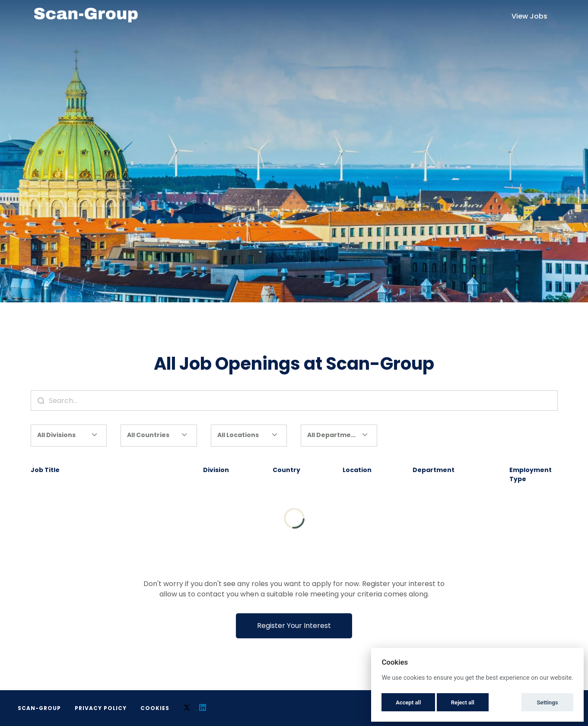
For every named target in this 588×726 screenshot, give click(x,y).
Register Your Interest (294, 626)
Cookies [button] (155, 708)
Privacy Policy (101, 708)
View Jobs (529, 16)
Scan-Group (39, 708)
